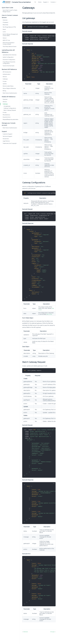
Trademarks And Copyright (10, 143)
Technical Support (7, 136)
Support (46, 2)
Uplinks (5, 84)
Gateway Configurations (10, 108)
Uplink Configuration (8, 57)
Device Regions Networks (9, 88)
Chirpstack (5, 22)
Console (53, 2)
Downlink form (7, 117)
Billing (4, 91)
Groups (5, 81)
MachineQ (5, 25)
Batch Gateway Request (10, 110)
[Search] (35, 2)
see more (49, 318)
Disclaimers (6, 139)
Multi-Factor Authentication (10, 93)
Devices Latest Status (8, 86)
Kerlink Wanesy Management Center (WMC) (10, 35)
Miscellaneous (6, 115)
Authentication (7, 74)
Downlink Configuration (9, 60)
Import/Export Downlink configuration (9, 63)
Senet (4, 29)
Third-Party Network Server (10, 47)
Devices (5, 77)
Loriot (4, 32)
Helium (5, 38)
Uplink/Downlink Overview (10, 55)
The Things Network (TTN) (9, 27)
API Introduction (7, 72)
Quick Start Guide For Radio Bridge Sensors (10, 11)
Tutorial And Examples (8, 66)
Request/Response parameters (10, 119)
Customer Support (7, 134)
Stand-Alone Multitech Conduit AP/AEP (9, 43)
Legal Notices (6, 141)
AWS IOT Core (6, 40)
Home (40, 2)
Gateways (5, 79)
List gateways (7, 106)
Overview (5, 20)
